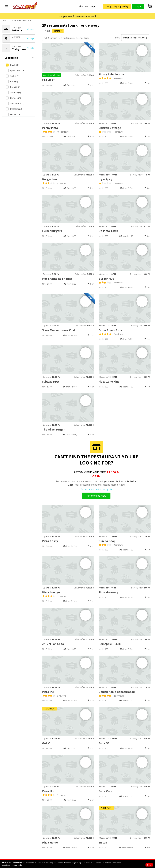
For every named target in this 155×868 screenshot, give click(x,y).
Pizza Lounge (51, 592)
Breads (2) (13, 87)
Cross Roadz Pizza (111, 330)
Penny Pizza (50, 128)
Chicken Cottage (110, 128)
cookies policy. (17, 865)
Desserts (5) (14, 109)
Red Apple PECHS (110, 644)
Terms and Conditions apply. (96, 489)
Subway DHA (51, 382)
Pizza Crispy (50, 541)
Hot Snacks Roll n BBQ (57, 279)
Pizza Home (50, 842)
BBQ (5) (12, 81)
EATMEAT (49, 80)
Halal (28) (12, 65)
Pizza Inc (48, 692)
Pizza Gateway (108, 592)
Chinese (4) (13, 98)
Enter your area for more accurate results (78, 16)
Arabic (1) (12, 76)
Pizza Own (105, 791)
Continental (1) (15, 103)
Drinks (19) (13, 114)
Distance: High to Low (135, 38)
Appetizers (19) (15, 70)
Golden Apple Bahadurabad (117, 692)
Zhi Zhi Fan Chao (53, 644)
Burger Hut (50, 179)
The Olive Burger (53, 429)
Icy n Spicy (105, 179)
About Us (83, 6)
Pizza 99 (104, 743)
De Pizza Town (108, 231)
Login (138, 6)
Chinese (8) (13, 92)
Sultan (103, 842)
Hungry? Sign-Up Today (117, 6)
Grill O (46, 743)
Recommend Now (96, 496)
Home (5, 20)
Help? (93, 6)
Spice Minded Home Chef (59, 330)
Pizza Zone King (109, 382)
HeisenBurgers (52, 231)
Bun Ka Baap (107, 541)
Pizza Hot (49, 791)
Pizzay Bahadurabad (112, 74)
